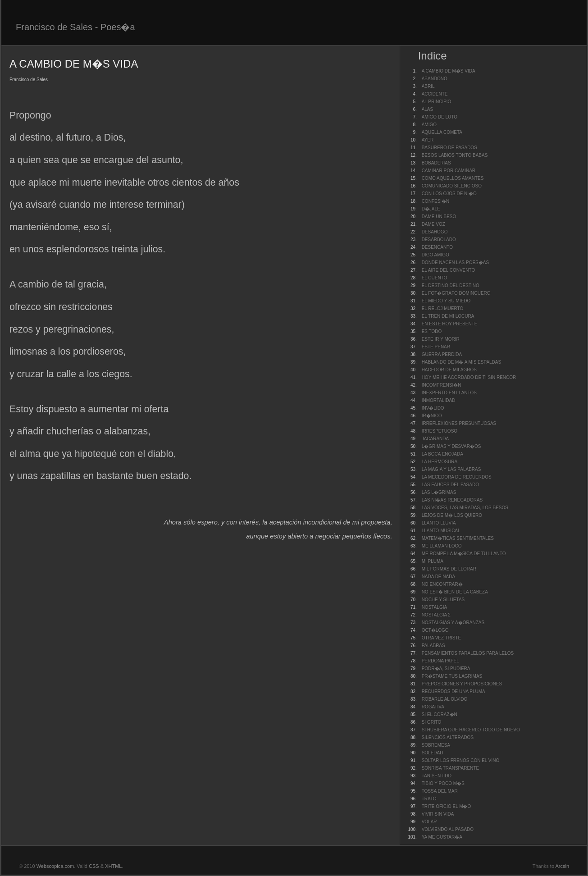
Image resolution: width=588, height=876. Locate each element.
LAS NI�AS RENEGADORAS (452, 500)
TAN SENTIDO (437, 776)
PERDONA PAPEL (440, 661)
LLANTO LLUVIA (439, 523)
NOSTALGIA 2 (436, 615)
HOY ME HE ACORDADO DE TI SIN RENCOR (469, 377)
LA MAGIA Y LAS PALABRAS (451, 469)
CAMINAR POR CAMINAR (449, 171)
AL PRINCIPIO (437, 102)
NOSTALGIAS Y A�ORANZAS (453, 623)
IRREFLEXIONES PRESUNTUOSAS (459, 423)
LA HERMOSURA (440, 462)
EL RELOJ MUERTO (443, 308)
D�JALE (431, 209)
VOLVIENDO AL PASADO (448, 829)
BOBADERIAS (436, 163)
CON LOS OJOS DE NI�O (449, 194)
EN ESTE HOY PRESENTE (450, 324)
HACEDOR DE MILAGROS (449, 370)
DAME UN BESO (439, 217)
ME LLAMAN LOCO (442, 546)
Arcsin (562, 866)
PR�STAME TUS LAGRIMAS (452, 676)
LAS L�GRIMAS (439, 492)
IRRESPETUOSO (440, 431)
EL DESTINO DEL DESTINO (451, 285)
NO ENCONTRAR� (442, 584)
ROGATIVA (433, 707)
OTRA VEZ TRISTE (442, 638)
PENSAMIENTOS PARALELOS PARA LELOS (468, 653)
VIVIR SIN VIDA (438, 814)
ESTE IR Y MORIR (441, 339)
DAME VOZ (433, 224)
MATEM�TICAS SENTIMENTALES (458, 538)
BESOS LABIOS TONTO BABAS (455, 155)
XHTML (113, 866)
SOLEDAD (433, 753)
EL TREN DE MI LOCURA (448, 316)
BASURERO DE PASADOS (449, 148)
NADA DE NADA (438, 577)
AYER (428, 140)
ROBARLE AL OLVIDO (445, 699)
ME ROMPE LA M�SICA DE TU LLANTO (464, 554)
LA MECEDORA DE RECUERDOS (457, 477)
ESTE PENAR (436, 347)
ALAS (428, 109)
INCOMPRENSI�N (442, 385)
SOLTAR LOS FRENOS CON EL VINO (461, 760)
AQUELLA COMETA (442, 132)
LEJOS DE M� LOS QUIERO (452, 515)
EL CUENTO (435, 278)
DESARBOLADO (439, 240)
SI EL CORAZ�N (440, 714)
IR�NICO (432, 416)
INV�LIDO (433, 408)
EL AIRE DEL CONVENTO (449, 270)
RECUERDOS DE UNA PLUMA (454, 691)
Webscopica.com (55, 866)
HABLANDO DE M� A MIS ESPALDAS (462, 362)
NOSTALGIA (435, 607)
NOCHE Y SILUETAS (443, 600)
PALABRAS (433, 646)
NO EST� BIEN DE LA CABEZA (455, 592)
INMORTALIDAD (439, 400)
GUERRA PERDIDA (442, 354)
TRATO (429, 799)
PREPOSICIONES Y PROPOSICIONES (462, 684)
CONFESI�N (436, 201)
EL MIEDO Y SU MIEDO (446, 301)
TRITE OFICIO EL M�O (447, 806)
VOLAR (429, 822)
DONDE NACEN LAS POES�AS (455, 262)
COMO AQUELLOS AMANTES (453, 178)
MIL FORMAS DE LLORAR (449, 569)
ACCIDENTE (435, 94)
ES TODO (432, 331)
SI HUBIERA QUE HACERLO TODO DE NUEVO (471, 730)
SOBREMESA (436, 745)
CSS (94, 866)
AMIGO (429, 125)
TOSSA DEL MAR (440, 791)
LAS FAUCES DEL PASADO (450, 485)
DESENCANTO (437, 247)
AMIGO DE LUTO (440, 117)
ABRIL (428, 86)
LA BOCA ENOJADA (442, 454)
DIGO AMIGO (435, 255)
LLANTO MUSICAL (441, 531)
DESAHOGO (435, 232)
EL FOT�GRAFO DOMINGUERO (456, 293)
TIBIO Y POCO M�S (443, 783)
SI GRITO (432, 722)
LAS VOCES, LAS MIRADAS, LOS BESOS (465, 508)
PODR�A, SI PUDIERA (446, 668)
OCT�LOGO (435, 630)
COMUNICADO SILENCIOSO (452, 186)
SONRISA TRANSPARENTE (450, 768)
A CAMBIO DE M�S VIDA (449, 71)
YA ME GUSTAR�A (442, 837)
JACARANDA (435, 439)
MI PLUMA (433, 561)
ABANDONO (435, 79)
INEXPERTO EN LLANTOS (449, 393)
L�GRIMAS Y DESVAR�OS (451, 446)
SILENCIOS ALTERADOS (448, 737)
